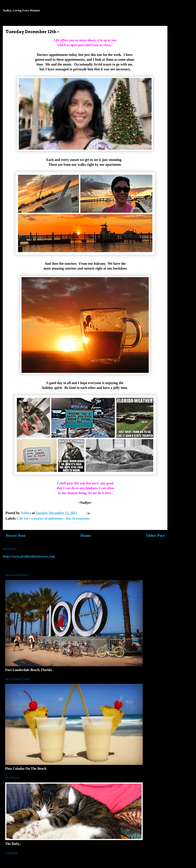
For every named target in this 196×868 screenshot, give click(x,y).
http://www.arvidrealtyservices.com (29, 556)
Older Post (155, 535)
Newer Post (15, 535)
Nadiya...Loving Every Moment (21, 10)
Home (86, 535)
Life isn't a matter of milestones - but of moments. (54, 518)
